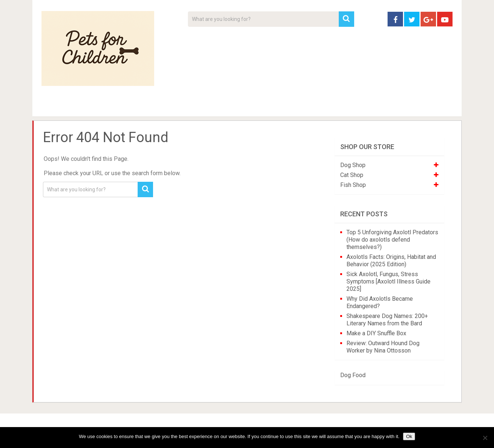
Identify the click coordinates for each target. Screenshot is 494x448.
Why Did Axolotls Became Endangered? (380, 302)
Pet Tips (98, 106)
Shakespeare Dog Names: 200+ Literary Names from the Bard (387, 320)
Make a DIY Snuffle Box (376, 333)
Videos (184, 106)
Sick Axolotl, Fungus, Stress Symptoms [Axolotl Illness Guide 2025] (388, 281)
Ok (409, 436)
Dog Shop (353, 165)
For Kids (142, 106)
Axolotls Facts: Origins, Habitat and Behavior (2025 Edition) (391, 261)
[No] (485, 438)
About (224, 106)
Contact (343, 106)
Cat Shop (352, 175)
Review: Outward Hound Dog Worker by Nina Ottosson (383, 347)
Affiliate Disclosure (282, 106)
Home (54, 106)
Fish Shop (353, 185)
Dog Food (353, 375)
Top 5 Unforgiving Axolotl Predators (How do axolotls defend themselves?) (392, 240)
